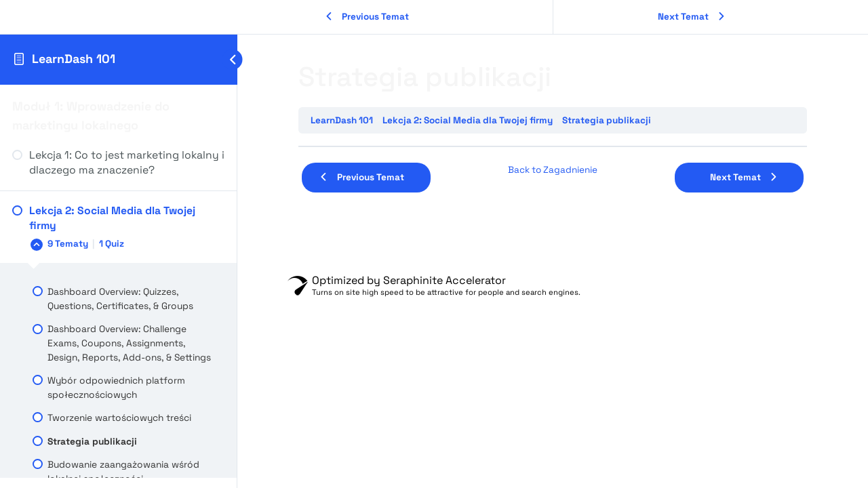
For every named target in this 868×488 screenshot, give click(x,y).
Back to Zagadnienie (553, 170)
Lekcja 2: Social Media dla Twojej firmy (468, 120)
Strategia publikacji (607, 120)
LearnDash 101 (74, 59)
